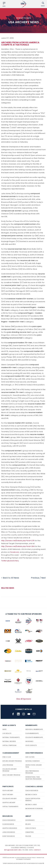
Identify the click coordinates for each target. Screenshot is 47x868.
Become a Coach (31, 795)
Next (43, 578)
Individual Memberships (34, 729)
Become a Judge (31, 805)
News (5, 729)
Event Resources (9, 836)
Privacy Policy (32, 858)
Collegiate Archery (10, 799)
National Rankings (33, 761)
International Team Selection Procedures (33, 778)
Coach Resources (32, 791)
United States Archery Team (34, 766)
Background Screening (34, 809)
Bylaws (28, 824)
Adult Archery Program (11, 775)
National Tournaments (11, 737)
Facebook (15, 552)
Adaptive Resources (10, 828)
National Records (9, 741)
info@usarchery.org (13, 850)
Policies (28, 836)
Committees (30, 832)
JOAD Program (8, 765)
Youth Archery (8, 791)
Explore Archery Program (12, 761)
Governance (30, 820)
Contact (37, 850)
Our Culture (30, 757)
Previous (35, 578)
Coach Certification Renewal (33, 800)
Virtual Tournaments (10, 807)
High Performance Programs (32, 772)
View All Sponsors (24, 699)
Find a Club (7, 757)
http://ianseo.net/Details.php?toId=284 (18, 546)
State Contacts (31, 745)
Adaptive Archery (9, 803)
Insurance (29, 741)
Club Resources (8, 824)
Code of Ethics (31, 828)
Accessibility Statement (23, 859)
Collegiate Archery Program (10, 770)
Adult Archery (8, 795)
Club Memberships (32, 733)
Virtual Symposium (9, 745)
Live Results (7, 733)
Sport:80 (42, 863)
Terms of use (40, 858)
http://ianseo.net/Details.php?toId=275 (18, 541)
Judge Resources (9, 832)
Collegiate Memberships (34, 737)
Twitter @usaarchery (10, 561)
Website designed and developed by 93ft (15, 863)
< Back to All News (10, 578)
